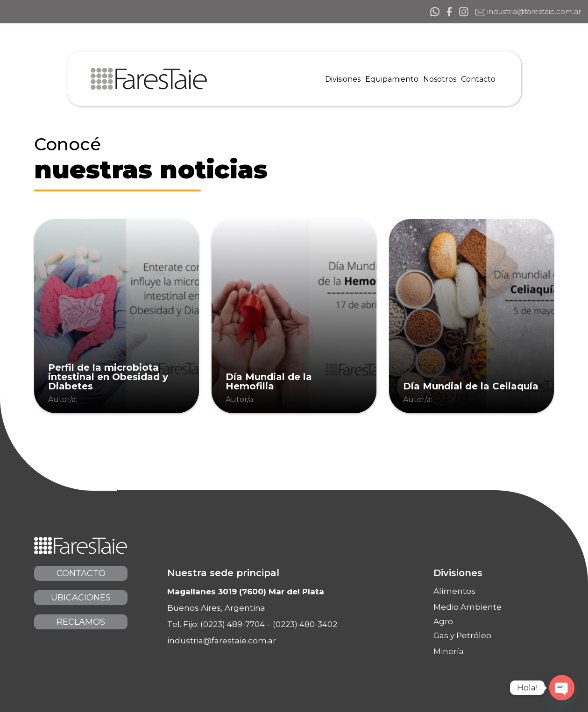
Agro (443, 622)
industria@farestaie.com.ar (528, 12)
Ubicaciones (81, 598)
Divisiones (458, 573)
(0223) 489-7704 (233, 624)
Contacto (81, 573)
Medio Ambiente (468, 607)
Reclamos (81, 622)
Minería (449, 651)
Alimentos (454, 591)
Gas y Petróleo (462, 635)
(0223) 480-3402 (305, 624)
